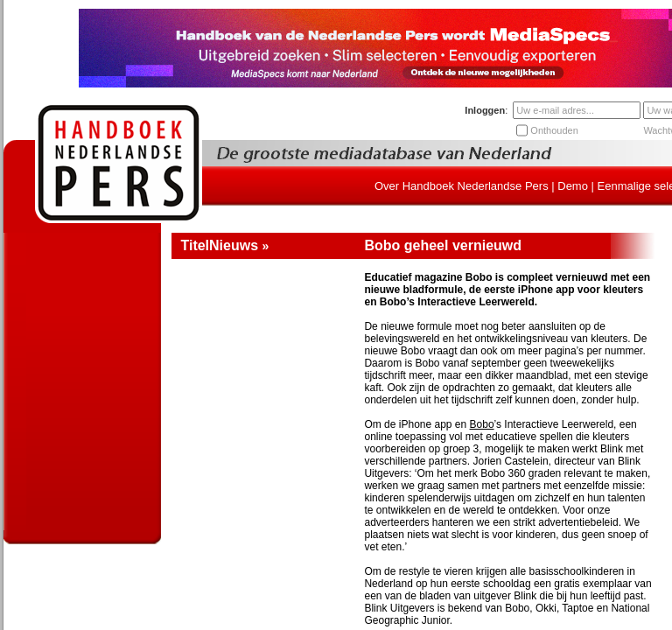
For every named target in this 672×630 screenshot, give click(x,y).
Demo (573, 186)
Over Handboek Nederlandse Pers (462, 186)
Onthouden (554, 130)
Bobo (482, 424)
